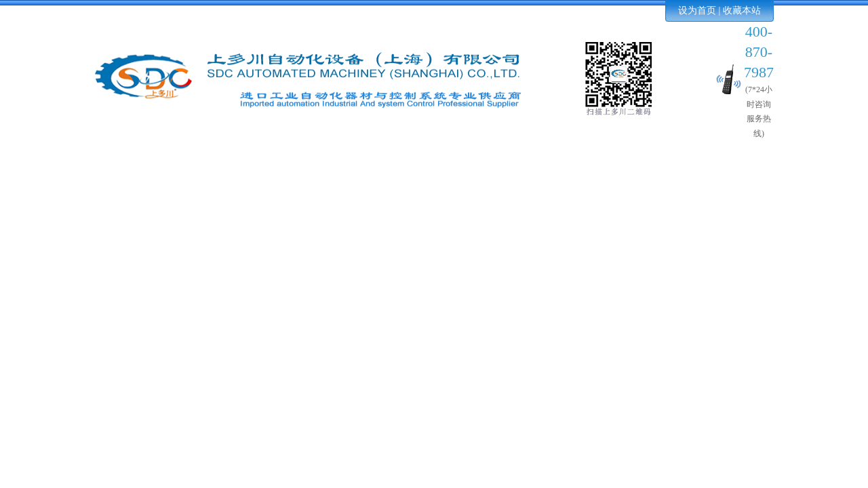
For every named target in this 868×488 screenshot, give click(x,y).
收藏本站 (742, 11)
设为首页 (697, 11)
